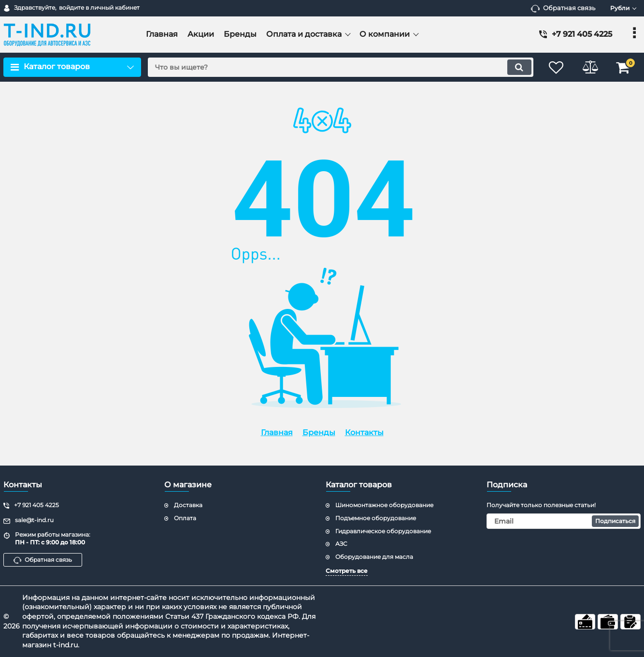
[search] (340, 67)
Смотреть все (347, 571)
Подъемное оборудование (376, 518)
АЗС (341, 544)
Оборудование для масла (374, 557)
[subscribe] (564, 521)
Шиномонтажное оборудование (384, 505)
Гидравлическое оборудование (383, 531)
